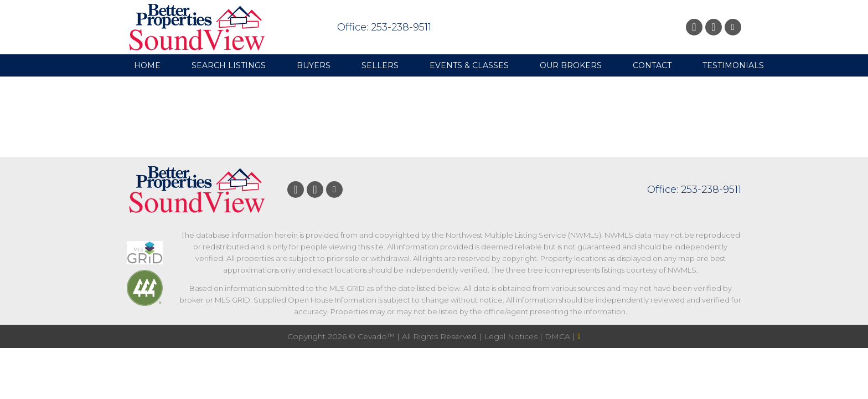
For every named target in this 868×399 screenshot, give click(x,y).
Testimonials (733, 65)
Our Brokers (571, 65)
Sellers (380, 65)
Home (147, 65)
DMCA (559, 336)
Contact (652, 65)
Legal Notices (512, 336)
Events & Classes (469, 65)
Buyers (314, 65)
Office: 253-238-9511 (384, 27)
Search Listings (229, 65)
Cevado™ (377, 336)
